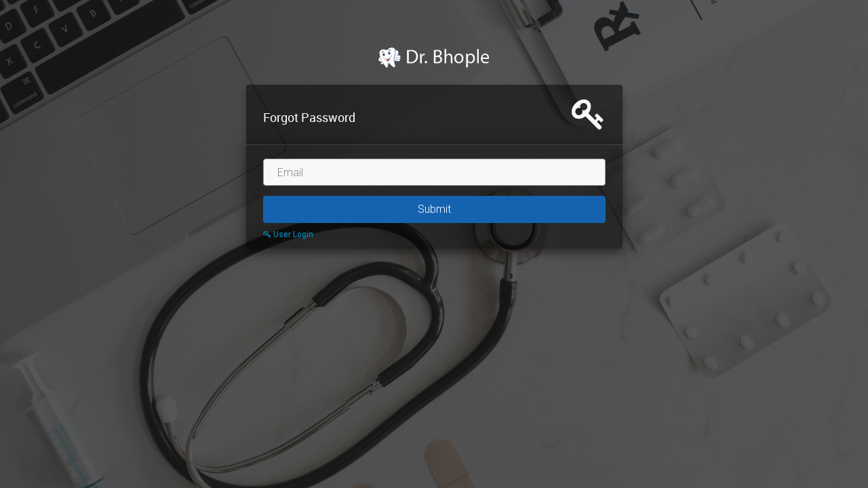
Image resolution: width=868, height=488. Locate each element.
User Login (288, 235)
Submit (434, 209)
